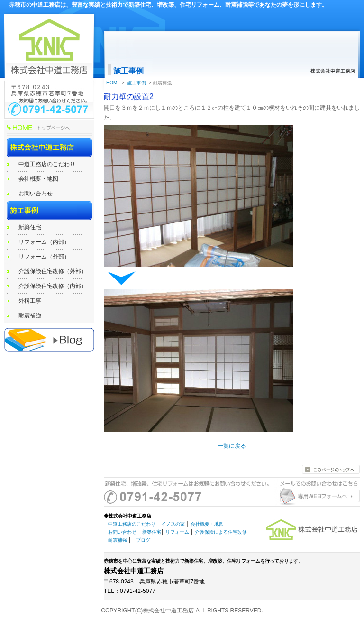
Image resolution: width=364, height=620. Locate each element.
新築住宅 (30, 227)
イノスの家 (173, 524)
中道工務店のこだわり (47, 164)
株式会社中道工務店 (49, 148)
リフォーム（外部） (44, 257)
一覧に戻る (232, 446)
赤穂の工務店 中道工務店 (49, 340)
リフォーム (177, 532)
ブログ (143, 540)
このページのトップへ (331, 469)
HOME (49, 129)
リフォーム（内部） (44, 242)
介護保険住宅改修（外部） (53, 271)
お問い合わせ (36, 194)
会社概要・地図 (38, 179)
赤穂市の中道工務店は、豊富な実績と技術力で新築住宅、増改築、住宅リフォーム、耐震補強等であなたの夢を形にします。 (168, 5)
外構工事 (30, 301)
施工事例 (49, 211)
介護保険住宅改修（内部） (53, 286)
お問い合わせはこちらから (317, 497)
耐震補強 (30, 315)
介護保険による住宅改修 (221, 532)
